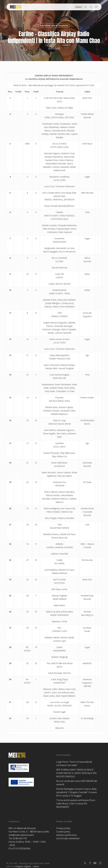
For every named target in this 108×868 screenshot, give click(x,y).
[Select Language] (81, 7)
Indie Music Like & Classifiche (54, 25)
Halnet (36, 866)
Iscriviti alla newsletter (68, 838)
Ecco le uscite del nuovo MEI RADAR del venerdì (77, 783)
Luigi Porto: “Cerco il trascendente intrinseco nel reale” (74, 763)
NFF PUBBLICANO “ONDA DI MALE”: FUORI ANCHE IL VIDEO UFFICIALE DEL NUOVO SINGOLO (77, 773)
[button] (96, 7)
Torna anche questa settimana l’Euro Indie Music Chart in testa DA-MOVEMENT (76, 804)
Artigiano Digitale (23, 866)
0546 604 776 (20, 838)
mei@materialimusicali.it (21, 835)
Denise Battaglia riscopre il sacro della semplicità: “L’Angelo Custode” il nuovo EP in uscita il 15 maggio (77, 792)
